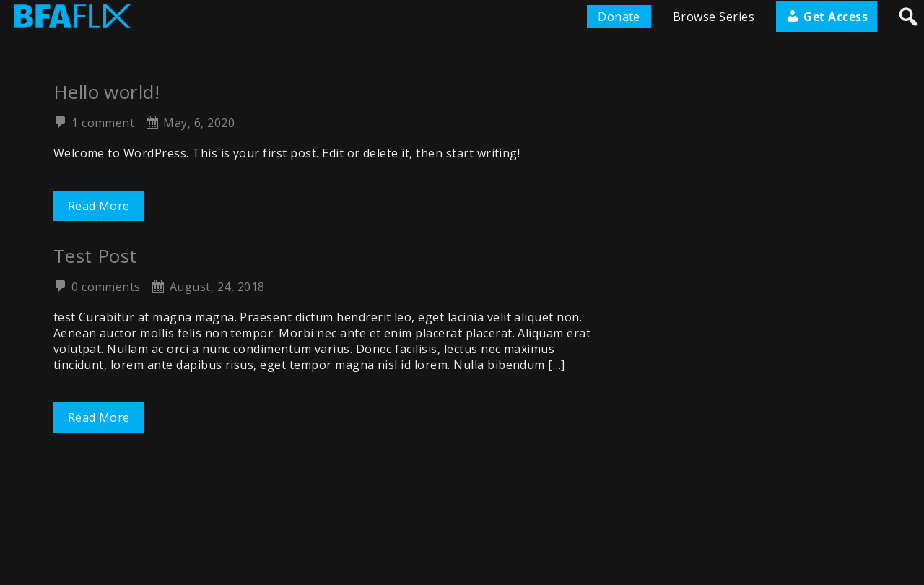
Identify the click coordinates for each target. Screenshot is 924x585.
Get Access (827, 17)
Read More (99, 206)
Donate (619, 17)
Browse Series (714, 17)
